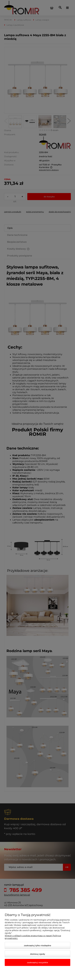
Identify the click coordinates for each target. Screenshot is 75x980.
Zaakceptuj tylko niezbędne (37, 945)
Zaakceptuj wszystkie (37, 962)
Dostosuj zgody (38, 954)
